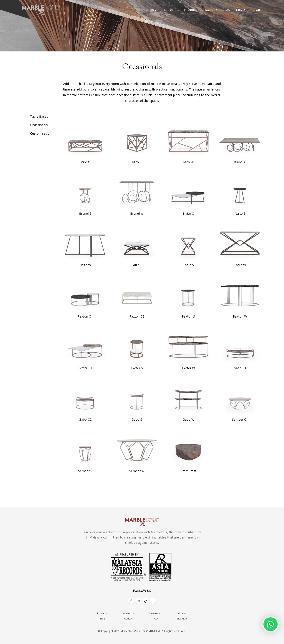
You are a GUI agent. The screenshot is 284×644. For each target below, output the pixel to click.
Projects (102, 613)
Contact (242, 10)
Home (154, 10)
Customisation (41, 133)
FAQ (257, 10)
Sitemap (182, 618)
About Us (129, 613)
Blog (227, 10)
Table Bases (39, 116)
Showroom (155, 613)
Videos (182, 613)
